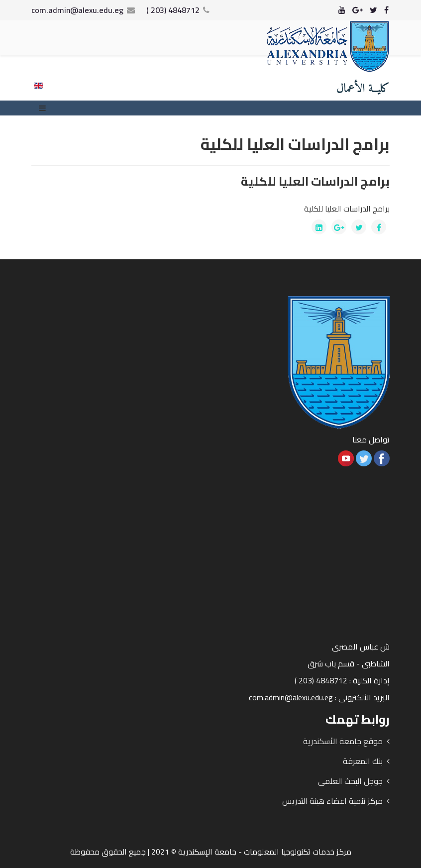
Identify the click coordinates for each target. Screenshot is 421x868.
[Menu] (45, 108)
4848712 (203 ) (173, 10)
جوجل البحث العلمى (350, 781)
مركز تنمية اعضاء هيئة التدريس (332, 801)
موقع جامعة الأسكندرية (343, 741)
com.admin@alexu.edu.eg (77, 10)
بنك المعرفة (363, 761)
